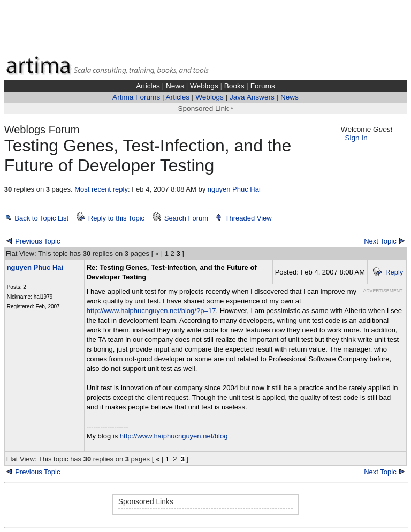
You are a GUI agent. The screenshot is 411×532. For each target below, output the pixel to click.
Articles (148, 86)
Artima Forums (136, 97)
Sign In (356, 138)
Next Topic (380, 241)
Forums (263, 86)
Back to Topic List (41, 218)
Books (234, 86)
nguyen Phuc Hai (234, 189)
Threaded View (249, 218)
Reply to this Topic (116, 218)
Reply (394, 272)
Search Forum (186, 218)
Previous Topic (37, 241)
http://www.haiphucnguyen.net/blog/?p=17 (151, 311)
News (175, 86)
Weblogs (204, 86)
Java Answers (252, 97)
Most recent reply (101, 189)
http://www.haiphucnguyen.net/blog (174, 436)
